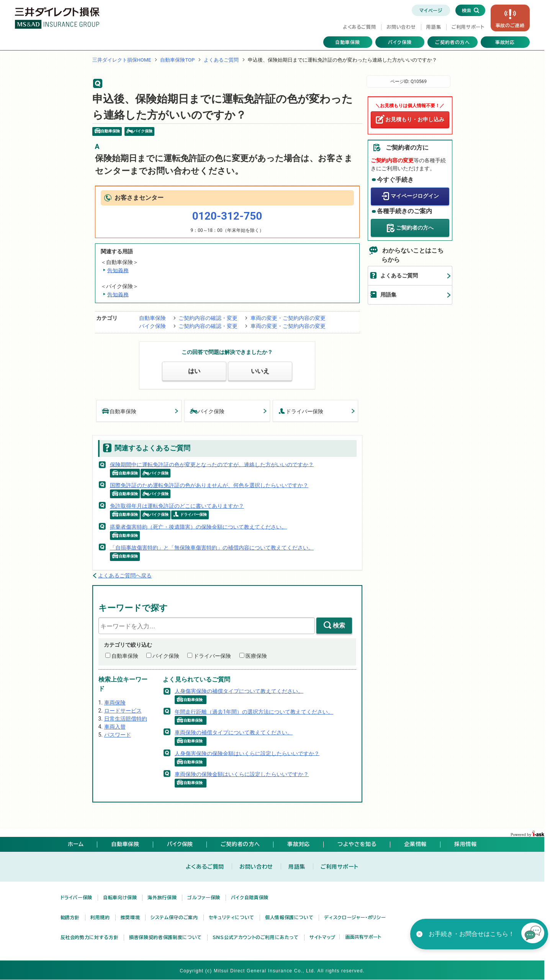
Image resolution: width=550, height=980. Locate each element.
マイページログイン (415, 196)
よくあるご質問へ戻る (125, 576)
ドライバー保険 (301, 411)
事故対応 (505, 42)
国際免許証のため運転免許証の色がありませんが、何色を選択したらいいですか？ (209, 485)
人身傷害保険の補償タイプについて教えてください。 (239, 691)
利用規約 (100, 917)
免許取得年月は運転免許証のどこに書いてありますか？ (177, 506)
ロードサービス (123, 711)
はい (194, 371)
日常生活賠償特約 (126, 719)
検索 (339, 625)
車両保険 (115, 703)
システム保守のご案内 (174, 917)
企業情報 (415, 844)
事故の (510, 25)
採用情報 (466, 844)
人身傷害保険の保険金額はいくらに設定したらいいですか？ (247, 753)
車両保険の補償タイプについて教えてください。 (234, 732)
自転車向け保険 (120, 897)
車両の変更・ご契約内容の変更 (288, 318)
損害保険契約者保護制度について (165, 937)
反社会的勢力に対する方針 (90, 937)
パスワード (118, 735)
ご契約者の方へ (453, 42)
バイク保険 (400, 42)
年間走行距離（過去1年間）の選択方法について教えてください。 (254, 712)
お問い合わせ (401, 27)
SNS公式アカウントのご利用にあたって (256, 937)
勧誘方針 (70, 917)
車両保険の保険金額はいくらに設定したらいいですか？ (242, 774)
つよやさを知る (357, 844)
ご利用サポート (468, 27)
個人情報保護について (289, 917)
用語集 (434, 27)
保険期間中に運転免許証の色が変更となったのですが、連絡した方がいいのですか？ (212, 464)
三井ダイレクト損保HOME (122, 60)
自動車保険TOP (177, 60)
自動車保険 (348, 42)
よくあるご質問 (359, 27)
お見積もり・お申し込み (415, 119)
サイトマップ (322, 937)
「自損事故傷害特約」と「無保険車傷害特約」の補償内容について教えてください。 (212, 548)
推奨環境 (130, 917)
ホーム (76, 844)
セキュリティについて (232, 917)
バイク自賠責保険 (250, 897)
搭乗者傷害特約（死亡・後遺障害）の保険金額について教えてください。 (198, 527)
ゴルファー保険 (204, 897)
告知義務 (118, 270)
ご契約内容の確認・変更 (208, 318)
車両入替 (115, 727)
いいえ (260, 371)
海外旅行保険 (162, 897)
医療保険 (256, 656)
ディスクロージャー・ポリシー (355, 917)
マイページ (431, 10)
